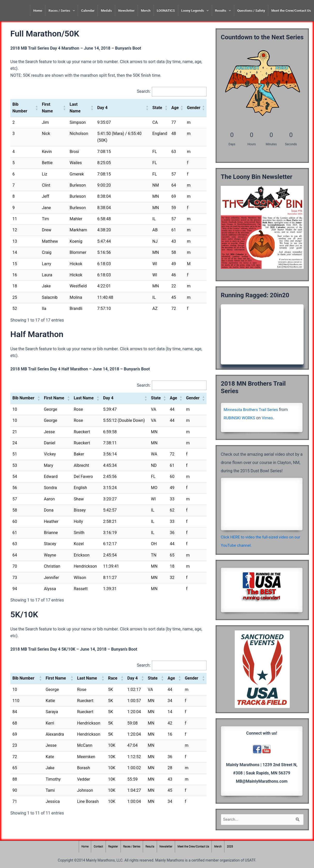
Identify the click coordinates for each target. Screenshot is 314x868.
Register (111, 847)
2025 (234, 847)
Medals (107, 10)
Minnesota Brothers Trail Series (252, 410)
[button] (37, 108)
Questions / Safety (251, 10)
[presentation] (73, 10)
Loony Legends (195, 10)
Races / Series (62, 10)
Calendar (88, 10)
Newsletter (126, 10)
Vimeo (269, 418)
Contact (95, 847)
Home (38, 10)
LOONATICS (166, 10)
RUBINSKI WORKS (240, 418)
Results (223, 10)
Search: (143, 92)
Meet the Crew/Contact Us (291, 10)
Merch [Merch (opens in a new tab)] (146, 10)
